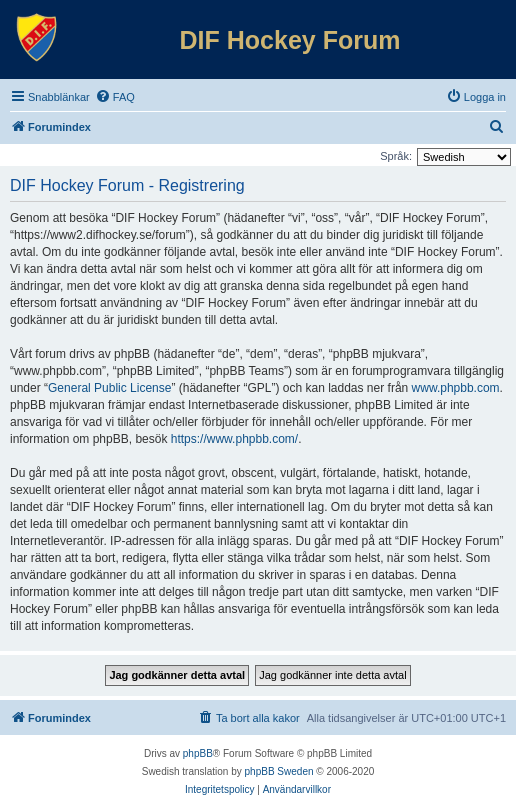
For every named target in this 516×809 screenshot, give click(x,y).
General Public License (109, 388)
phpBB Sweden (279, 771)
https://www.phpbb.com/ (234, 439)
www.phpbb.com (456, 388)
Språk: (396, 156)
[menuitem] (115, 97)
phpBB (198, 753)
